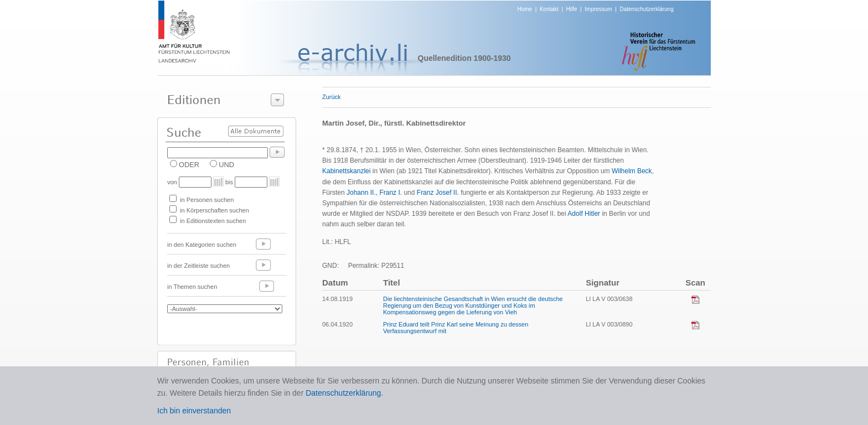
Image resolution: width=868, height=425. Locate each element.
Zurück (332, 97)
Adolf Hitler (584, 214)
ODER (189, 165)
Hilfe (572, 9)
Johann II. (361, 193)
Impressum (598, 9)
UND (226, 165)
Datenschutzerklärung (646, 9)
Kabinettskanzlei (346, 171)
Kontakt (549, 9)
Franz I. (391, 193)
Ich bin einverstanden (194, 411)
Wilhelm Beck (632, 171)
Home (525, 9)
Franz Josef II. (438, 193)
